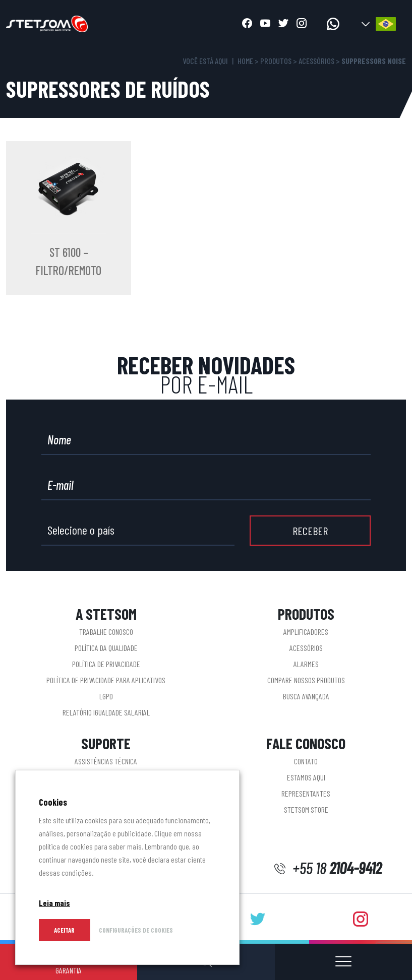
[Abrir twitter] (283, 24)
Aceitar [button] (64, 930)
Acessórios (316, 61)
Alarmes (306, 664)
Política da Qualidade (106, 648)
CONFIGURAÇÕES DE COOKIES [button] (136, 930)
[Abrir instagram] (302, 24)
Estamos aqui (306, 777)
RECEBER (310, 531)
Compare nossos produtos (306, 680)
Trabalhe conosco (106, 632)
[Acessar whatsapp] (333, 24)
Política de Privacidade (106, 664)
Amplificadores (306, 632)
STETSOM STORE (306, 809)
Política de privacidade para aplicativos (106, 680)
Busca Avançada (306, 696)
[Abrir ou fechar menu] (343, 962)
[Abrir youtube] (265, 24)
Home (245, 61)
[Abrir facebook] (247, 24)
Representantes (306, 793)
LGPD (106, 696)
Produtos (276, 61)
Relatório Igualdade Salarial (106, 712)
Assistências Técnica (106, 761)
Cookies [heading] (53, 802)
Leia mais (54, 903)
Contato (306, 761)
